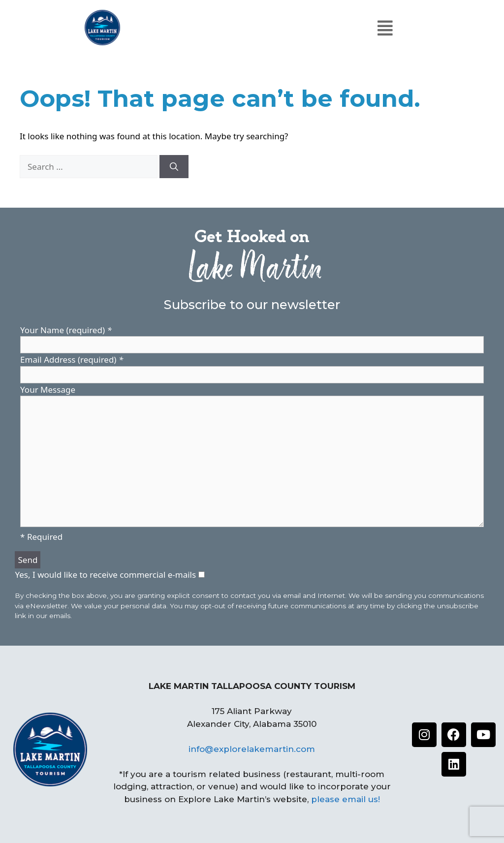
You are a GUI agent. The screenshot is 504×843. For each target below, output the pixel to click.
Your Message (48, 390)
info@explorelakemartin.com (252, 749)
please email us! (346, 799)
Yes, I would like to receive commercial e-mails (106, 575)
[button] (385, 28)
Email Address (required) (72, 359)
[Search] (174, 167)
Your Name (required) (66, 330)
